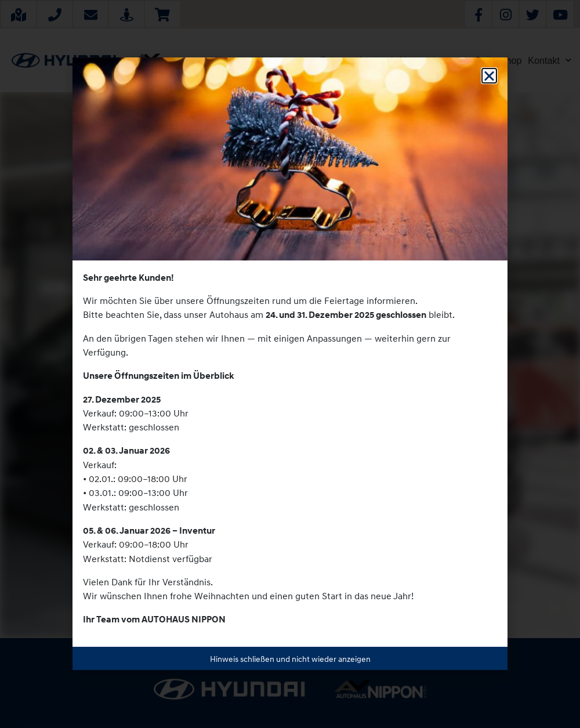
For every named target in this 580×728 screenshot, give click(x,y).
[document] (290, 364)
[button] (489, 76)
